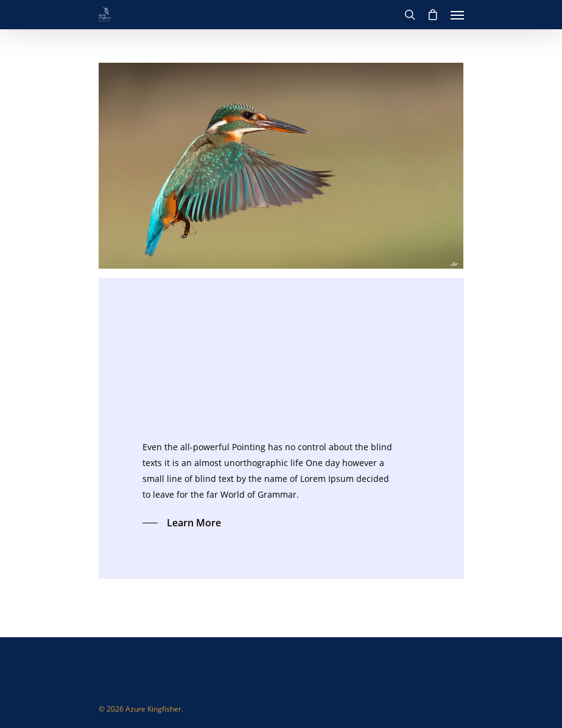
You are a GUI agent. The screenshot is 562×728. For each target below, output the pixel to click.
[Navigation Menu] (457, 15)
